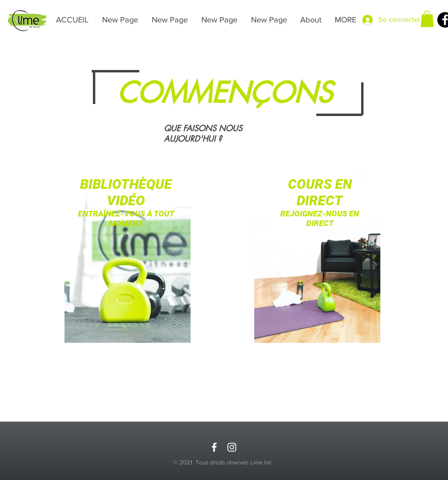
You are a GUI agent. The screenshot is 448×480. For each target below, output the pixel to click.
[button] (427, 19)
